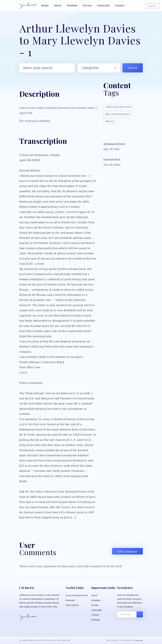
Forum (95, 605)
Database (96, 600)
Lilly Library (72, 605)
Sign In (153, 6)
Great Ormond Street (77, 595)
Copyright (97, 610)
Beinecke (70, 600)
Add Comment (127, 552)
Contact (95, 615)
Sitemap (96, 620)
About (94, 595)
